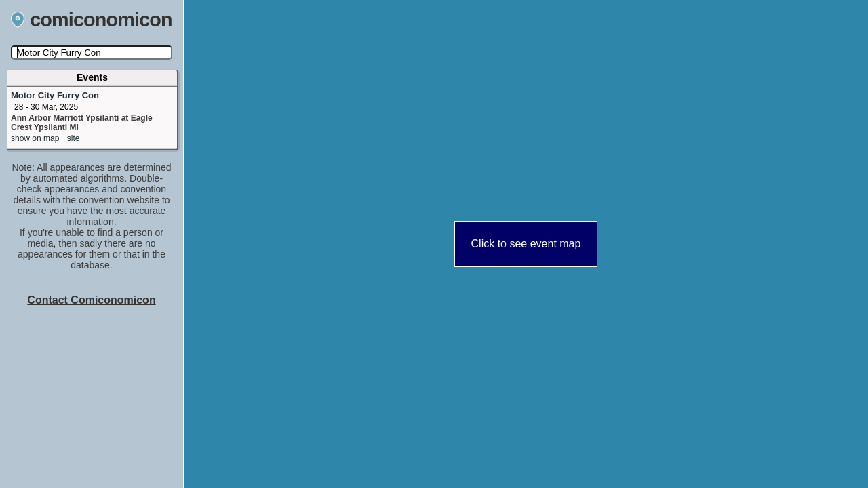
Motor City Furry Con (55, 95)
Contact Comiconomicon (91, 300)
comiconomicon (92, 20)
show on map (35, 138)
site (74, 138)
